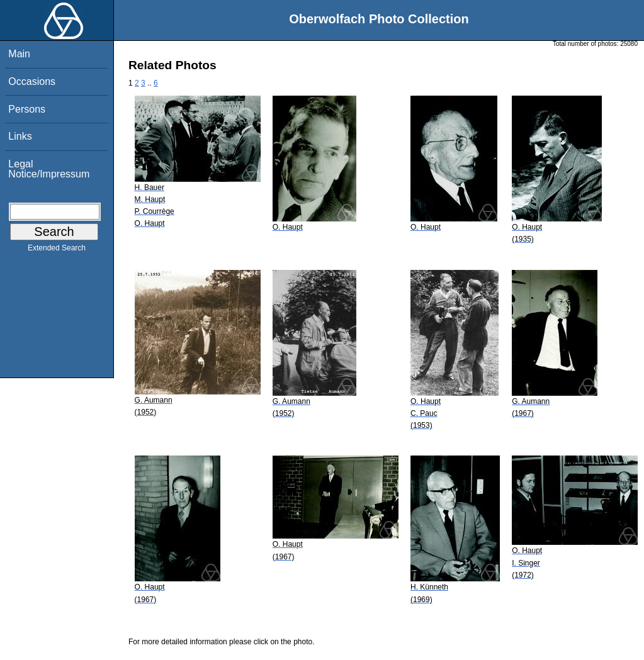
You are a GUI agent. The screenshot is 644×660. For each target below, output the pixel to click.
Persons (27, 109)
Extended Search (57, 250)
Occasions (32, 81)
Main (19, 54)
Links (20, 136)
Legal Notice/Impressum (49, 169)
